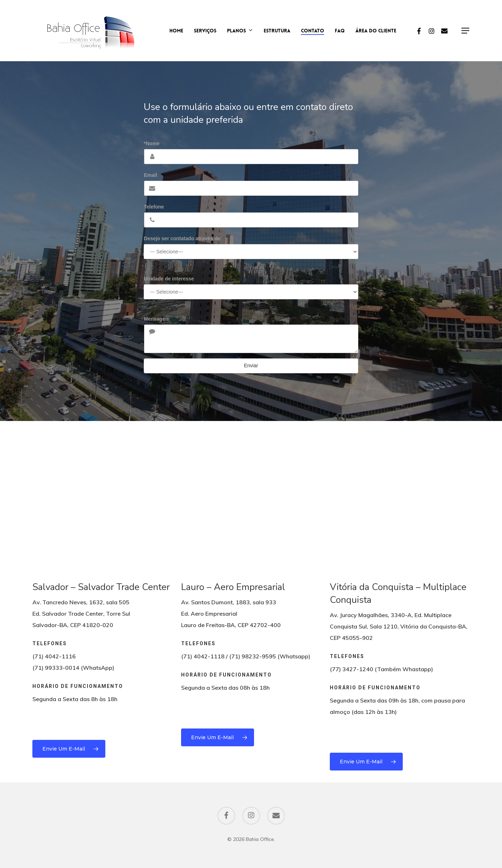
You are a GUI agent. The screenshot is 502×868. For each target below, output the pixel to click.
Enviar (251, 365)
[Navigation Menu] (466, 31)
